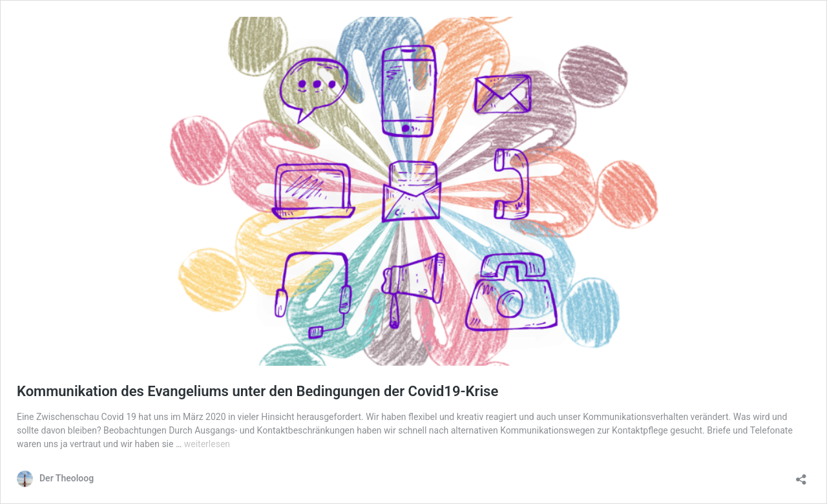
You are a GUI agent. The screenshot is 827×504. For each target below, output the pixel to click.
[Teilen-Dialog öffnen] (801, 475)
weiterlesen (207, 444)
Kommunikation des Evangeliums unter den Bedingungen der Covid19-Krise (257, 391)
